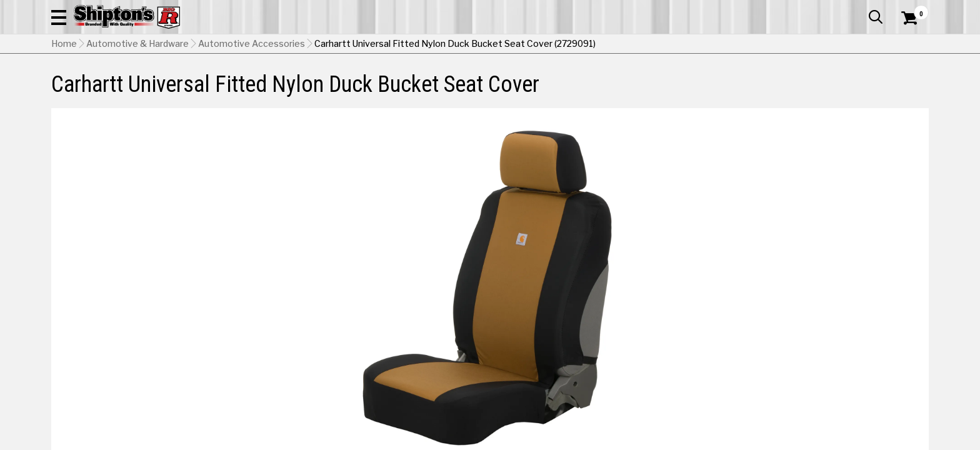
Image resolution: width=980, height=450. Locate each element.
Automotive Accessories (252, 107)
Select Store (841, 297)
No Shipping (711, 297)
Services (912, 9)
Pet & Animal (738, 84)
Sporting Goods (829, 84)
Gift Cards (804, 9)
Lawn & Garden (648, 84)
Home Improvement (541, 84)
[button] (625, 45)
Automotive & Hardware (235, 84)
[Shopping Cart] (907, 45)
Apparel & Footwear (106, 84)
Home (64, 107)
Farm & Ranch (349, 84)
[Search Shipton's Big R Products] (490, 45)
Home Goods (437, 84)
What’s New (859, 9)
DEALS (906, 84)
